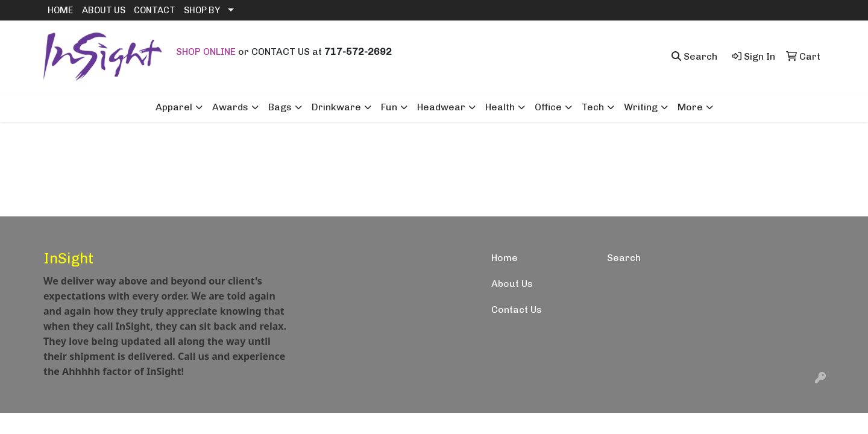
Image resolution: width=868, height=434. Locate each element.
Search (624, 258)
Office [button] (548, 107)
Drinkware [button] (336, 107)
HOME (61, 10)
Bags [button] (280, 107)
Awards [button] (230, 107)
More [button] (690, 107)
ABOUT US (104, 10)
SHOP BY (202, 10)
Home (505, 258)
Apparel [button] (174, 107)
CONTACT (155, 10)
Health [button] (500, 107)
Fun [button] (389, 107)
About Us (512, 284)
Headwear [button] (441, 107)
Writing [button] (641, 107)
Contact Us (517, 310)
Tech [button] (593, 107)
